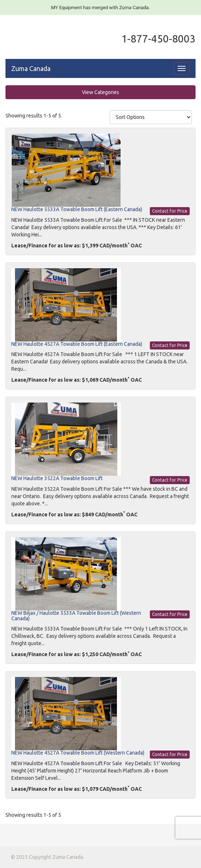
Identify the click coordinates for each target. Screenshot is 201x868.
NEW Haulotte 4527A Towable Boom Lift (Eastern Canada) (77, 344)
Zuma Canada (31, 68)
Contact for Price (170, 211)
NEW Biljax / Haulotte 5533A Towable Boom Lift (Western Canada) (76, 616)
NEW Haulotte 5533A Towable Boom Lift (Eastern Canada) (77, 209)
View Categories (100, 92)
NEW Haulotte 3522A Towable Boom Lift (57, 478)
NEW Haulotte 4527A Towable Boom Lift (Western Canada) (78, 753)
